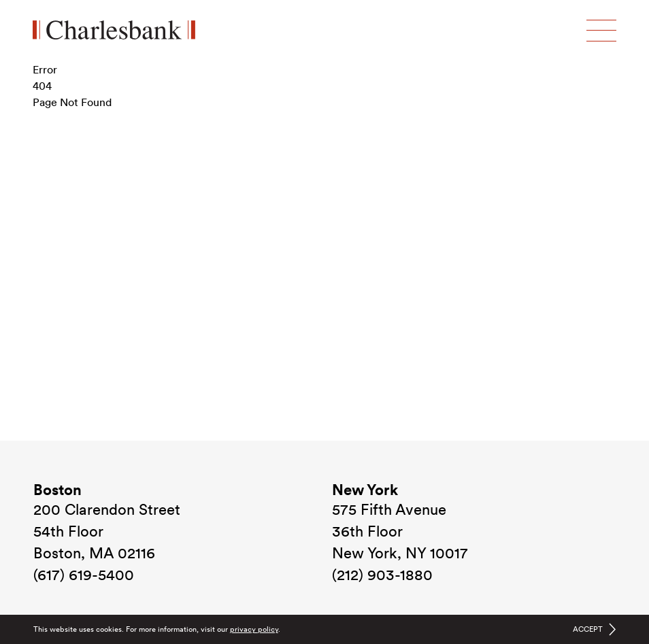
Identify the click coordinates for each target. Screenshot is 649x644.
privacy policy (254, 629)
